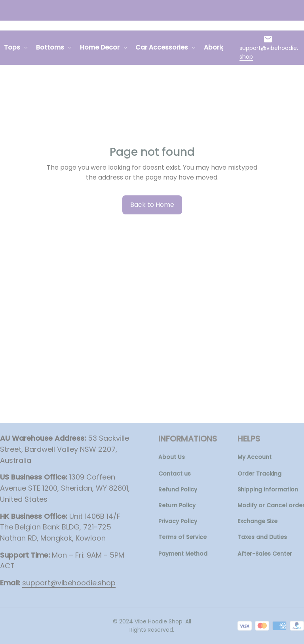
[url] (270, 53)
